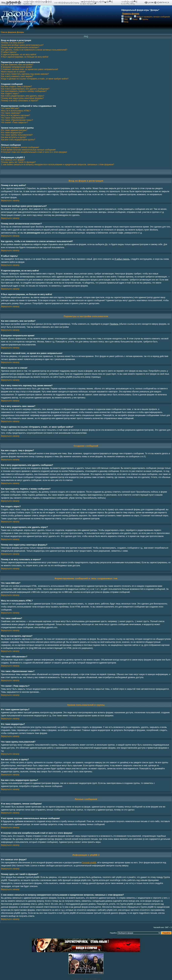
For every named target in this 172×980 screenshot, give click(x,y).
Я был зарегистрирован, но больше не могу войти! (25, 57)
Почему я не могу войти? (13, 43)
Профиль (127, 17)
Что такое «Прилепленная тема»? (17, 120)
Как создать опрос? (10, 94)
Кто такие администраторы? (14, 130)
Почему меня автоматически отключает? (20, 47)
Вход (125, 22)
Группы (144, 19)
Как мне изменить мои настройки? (17, 65)
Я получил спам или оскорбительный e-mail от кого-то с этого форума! (34, 152)
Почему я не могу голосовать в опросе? (20, 101)
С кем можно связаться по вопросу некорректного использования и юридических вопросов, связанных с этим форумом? (58, 165)
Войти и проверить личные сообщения (152, 17)
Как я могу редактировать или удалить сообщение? (25, 89)
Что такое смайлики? (11, 113)
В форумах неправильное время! (17, 67)
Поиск (133, 19)
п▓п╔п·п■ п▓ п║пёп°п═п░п (157, 2)
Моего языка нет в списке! (13, 72)
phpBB (81, 979)
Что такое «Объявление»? (13, 118)
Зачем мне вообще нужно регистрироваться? (22, 45)
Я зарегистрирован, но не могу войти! (19, 55)
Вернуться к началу (10, 201)
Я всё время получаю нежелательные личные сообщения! (28, 150)
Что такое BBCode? (10, 108)
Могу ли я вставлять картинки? (15, 115)
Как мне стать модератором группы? (18, 140)
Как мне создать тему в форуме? (16, 86)
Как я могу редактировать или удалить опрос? (23, 96)
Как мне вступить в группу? (14, 137)
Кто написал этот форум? (13, 160)
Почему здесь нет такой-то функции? (18, 162)
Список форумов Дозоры (12, 32)
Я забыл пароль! (9, 52)
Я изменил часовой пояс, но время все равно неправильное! (30, 69)
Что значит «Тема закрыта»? (14, 122)
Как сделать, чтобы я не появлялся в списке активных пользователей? (34, 50)
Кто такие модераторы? (12, 133)
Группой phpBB (89, 863)
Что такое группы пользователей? (17, 135)
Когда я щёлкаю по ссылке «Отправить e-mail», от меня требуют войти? (35, 79)
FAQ (125, 19)
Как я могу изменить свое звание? (17, 76)
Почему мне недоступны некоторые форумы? (22, 98)
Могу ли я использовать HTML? (16, 111)
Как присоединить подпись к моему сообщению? (24, 91)
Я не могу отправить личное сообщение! (20, 147)
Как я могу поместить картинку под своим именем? (25, 74)
